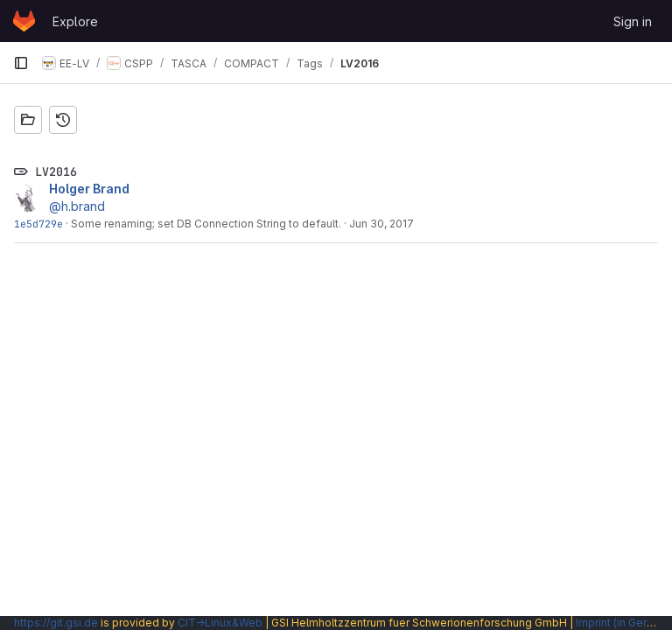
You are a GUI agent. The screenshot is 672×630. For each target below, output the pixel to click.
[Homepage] (24, 21)
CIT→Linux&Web (220, 623)
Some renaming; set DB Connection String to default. (206, 224)
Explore (75, 21)
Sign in (633, 21)
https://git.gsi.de (56, 623)
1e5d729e (38, 224)
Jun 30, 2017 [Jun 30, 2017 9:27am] (381, 224)
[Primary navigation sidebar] (21, 63)
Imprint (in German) (624, 623)
